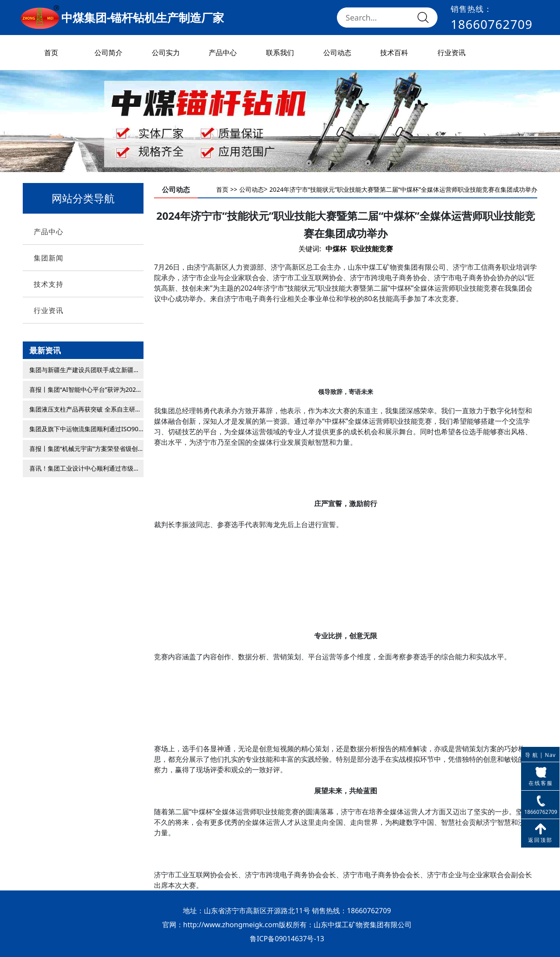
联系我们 (280, 53)
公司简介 (108, 53)
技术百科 (394, 53)
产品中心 (223, 53)
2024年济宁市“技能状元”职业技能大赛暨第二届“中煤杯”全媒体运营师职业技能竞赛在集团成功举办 (403, 189)
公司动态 (337, 53)
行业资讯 (451, 53)
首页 (51, 53)
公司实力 (166, 53)
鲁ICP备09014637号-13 (287, 939)
